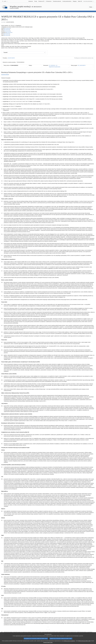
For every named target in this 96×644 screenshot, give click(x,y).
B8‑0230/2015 (7, 30)
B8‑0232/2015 (9, 32)
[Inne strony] (89, 1)
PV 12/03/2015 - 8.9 (53, 65)
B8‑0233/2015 (7, 34)
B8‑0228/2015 (7, 28)
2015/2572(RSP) (11, 58)
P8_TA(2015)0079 (82, 65)
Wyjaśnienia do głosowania (55, 67)
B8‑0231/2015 (7, 31)
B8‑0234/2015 (7, 35)
